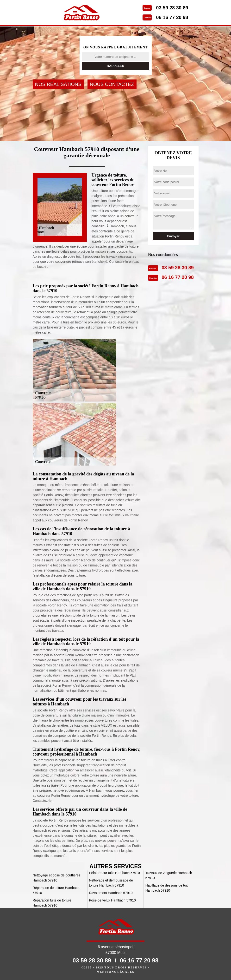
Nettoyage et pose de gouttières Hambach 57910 (56, 878)
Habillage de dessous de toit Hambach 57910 (167, 888)
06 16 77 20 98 (172, 17)
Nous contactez (112, 84)
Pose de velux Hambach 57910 (112, 900)
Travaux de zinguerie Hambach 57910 (169, 875)
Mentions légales (115, 972)
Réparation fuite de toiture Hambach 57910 (52, 903)
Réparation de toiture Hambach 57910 (56, 890)
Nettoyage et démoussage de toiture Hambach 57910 (111, 883)
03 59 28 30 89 (172, 8)
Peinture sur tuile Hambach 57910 (114, 873)
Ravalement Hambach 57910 (111, 893)
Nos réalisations (58, 84)
